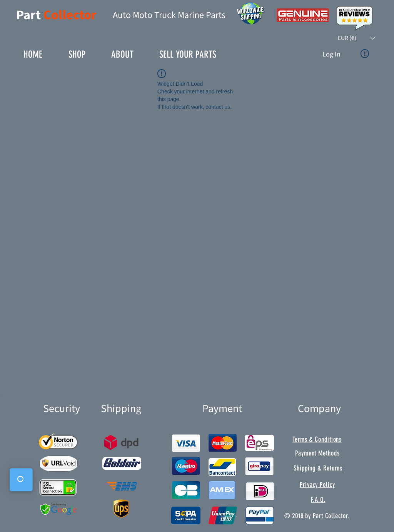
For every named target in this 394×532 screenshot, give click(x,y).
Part (30, 15)
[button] (357, 38)
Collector (70, 15)
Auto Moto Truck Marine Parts (169, 15)
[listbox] (357, 38)
